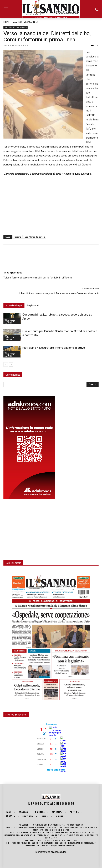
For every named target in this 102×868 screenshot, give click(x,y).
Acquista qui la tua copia (78, 174)
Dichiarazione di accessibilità (51, 852)
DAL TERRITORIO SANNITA (25, 22)
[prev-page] (6, 364)
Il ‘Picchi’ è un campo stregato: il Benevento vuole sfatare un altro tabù (59, 293)
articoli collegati (14, 306)
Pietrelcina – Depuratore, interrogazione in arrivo (54, 348)
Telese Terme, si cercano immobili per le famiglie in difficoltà (38, 278)
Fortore (17, 237)
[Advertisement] (51, 205)
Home (6, 22)
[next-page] (11, 364)
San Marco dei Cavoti (35, 237)
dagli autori (33, 306)
